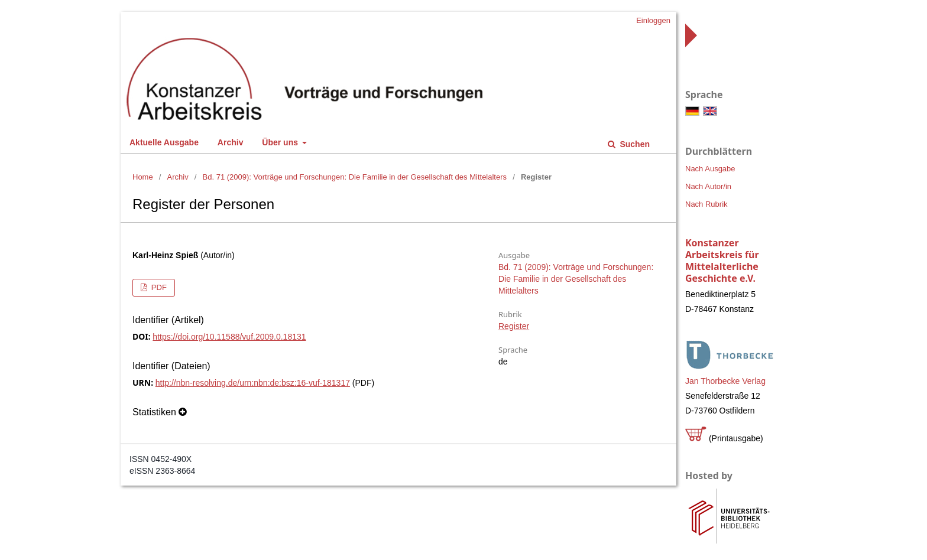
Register (514, 326)
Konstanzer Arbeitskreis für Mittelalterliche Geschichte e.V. (722, 261)
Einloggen (653, 20)
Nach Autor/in (708, 186)
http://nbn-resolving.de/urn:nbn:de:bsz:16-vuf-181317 (253, 383)
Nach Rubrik (706, 204)
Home (143, 177)
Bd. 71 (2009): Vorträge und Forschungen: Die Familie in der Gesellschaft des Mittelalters (355, 177)
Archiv (231, 142)
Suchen (634, 144)
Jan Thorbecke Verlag (725, 381)
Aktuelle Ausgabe (164, 142)
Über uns (281, 142)
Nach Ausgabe (710, 169)
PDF (158, 287)
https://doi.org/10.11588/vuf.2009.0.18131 (229, 337)
